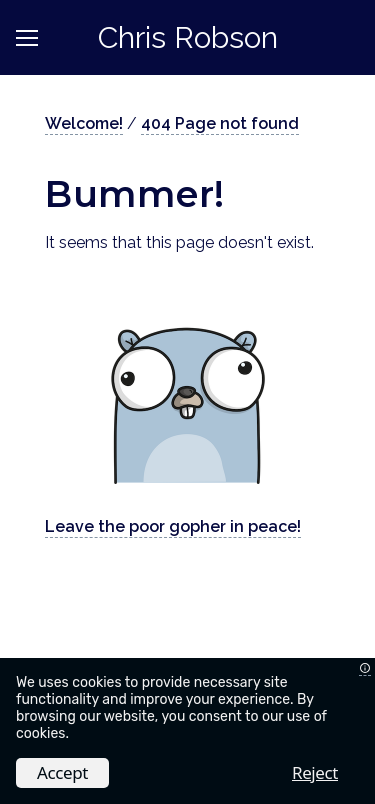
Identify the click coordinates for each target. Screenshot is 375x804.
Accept (62, 772)
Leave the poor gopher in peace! (173, 526)
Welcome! (84, 123)
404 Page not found (220, 123)
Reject (315, 772)
